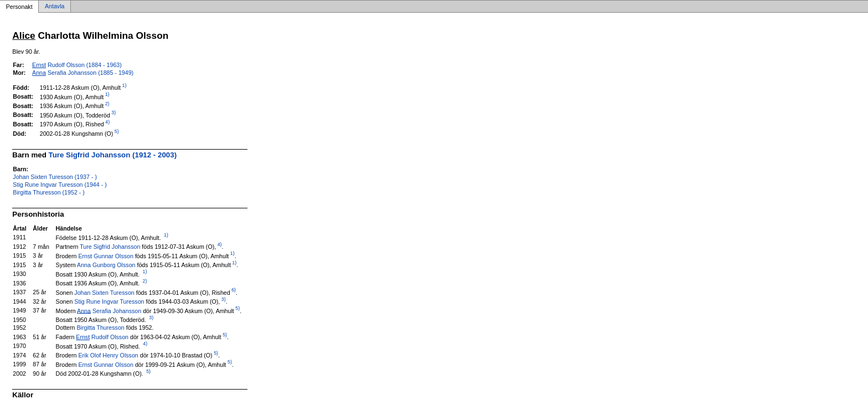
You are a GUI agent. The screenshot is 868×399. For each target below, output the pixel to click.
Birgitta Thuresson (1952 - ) (49, 192)
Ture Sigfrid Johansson (110, 247)
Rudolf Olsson (102, 337)
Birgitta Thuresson (100, 328)
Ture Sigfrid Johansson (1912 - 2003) (113, 155)
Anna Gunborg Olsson (106, 265)
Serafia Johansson (109, 310)
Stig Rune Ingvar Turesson (109, 301)
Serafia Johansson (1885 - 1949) (83, 73)
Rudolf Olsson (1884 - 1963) (77, 65)
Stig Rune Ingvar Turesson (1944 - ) (60, 185)
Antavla (55, 7)
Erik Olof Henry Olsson (108, 355)
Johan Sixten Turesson (104, 292)
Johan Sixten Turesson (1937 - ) (55, 177)
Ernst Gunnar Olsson (106, 255)
